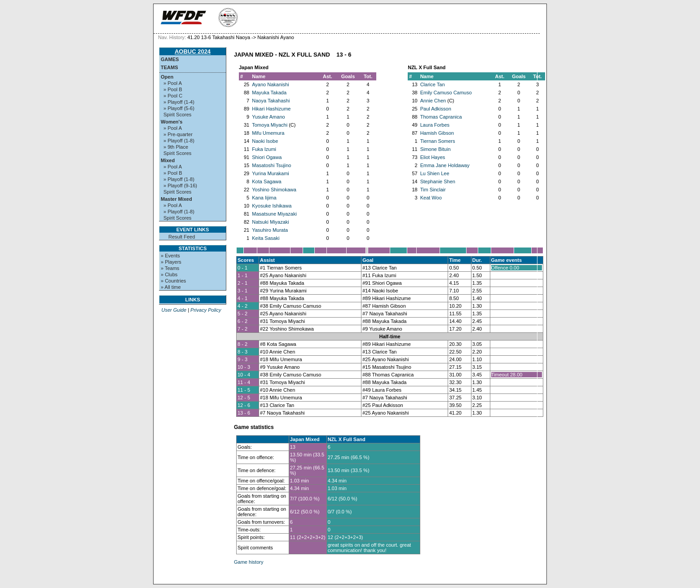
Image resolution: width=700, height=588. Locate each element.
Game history (249, 562)
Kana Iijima (264, 198)
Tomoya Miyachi (270, 125)
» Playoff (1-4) (179, 102)
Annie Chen (433, 101)
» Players (171, 262)
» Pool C (173, 96)
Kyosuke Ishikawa (272, 206)
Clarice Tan (433, 84)
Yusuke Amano (268, 117)
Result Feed (182, 237)
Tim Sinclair (433, 190)
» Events (170, 256)
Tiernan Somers (438, 141)
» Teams (170, 268)
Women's (172, 122)
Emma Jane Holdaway (445, 165)
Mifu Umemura (268, 133)
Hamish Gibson (437, 133)
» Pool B (173, 89)
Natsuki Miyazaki (271, 222)
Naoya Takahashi (271, 101)
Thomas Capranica (441, 117)
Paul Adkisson (436, 109)
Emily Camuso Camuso (446, 93)
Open (167, 77)
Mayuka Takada (269, 93)
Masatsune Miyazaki (274, 214)
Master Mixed (176, 199)
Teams (169, 67)
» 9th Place (176, 147)
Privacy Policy (206, 310)
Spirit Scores (177, 115)
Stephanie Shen (438, 181)
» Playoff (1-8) (179, 141)
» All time (171, 287)
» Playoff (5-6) (179, 108)
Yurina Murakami (271, 173)
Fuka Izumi (264, 149)
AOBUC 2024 (193, 51)
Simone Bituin (436, 149)
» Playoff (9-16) (180, 186)
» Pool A (173, 83)
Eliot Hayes (433, 157)
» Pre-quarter (178, 134)
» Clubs (169, 274)
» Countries (173, 281)
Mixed (168, 160)
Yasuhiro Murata (270, 230)
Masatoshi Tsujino (271, 165)
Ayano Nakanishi (270, 84)
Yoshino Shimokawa (274, 190)
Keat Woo (431, 198)
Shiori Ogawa (267, 157)
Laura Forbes (435, 125)
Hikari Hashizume (271, 109)
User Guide (174, 310)
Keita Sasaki (266, 238)
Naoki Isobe (265, 141)
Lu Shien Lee (435, 173)
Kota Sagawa (266, 181)
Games (170, 59)
